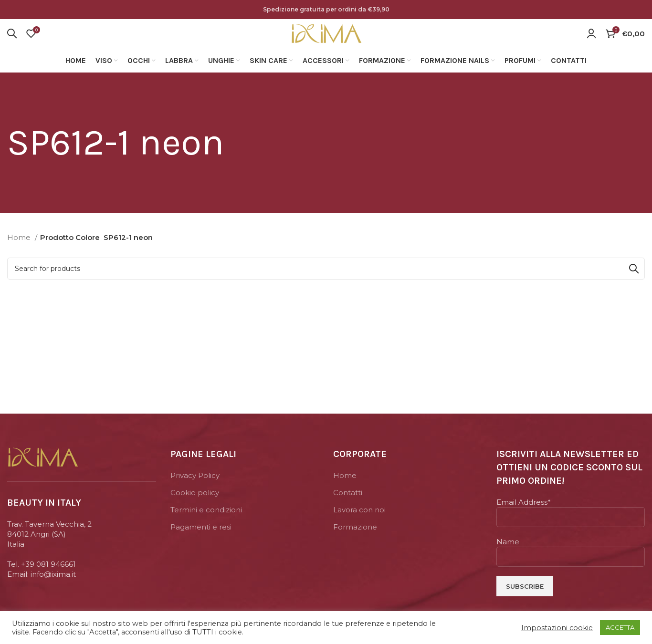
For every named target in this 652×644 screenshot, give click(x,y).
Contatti (348, 504)
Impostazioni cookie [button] (557, 628)
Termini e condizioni (206, 522)
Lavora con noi (359, 522)
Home (20, 249)
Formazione (355, 539)
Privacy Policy (195, 487)
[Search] (12, 40)
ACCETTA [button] (620, 627)
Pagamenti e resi (201, 539)
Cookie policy (195, 504)
